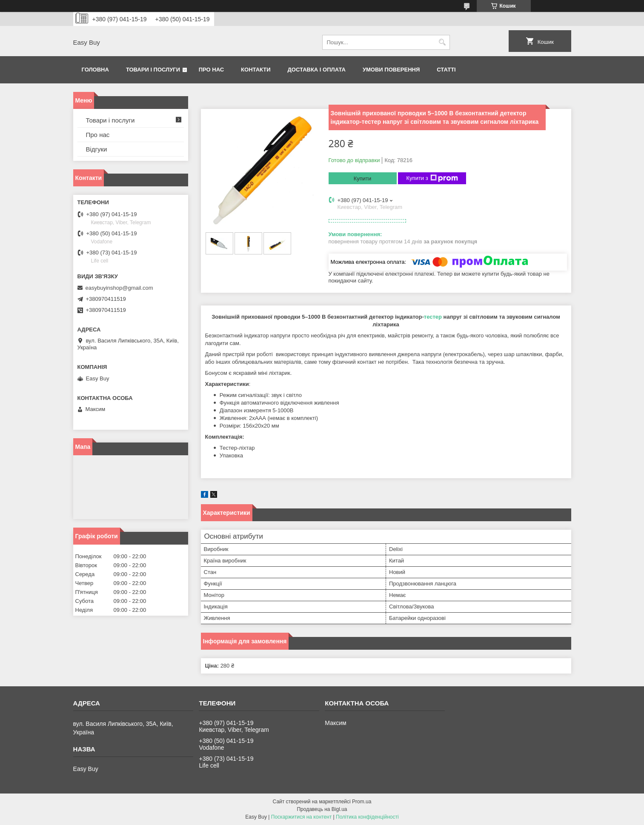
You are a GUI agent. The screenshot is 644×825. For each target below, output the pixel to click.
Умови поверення (391, 70)
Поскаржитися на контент (301, 817)
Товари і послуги (153, 70)
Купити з (432, 178)
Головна (95, 70)
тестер (433, 317)
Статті (446, 70)
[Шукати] (442, 42)
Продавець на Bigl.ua (322, 809)
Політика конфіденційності (367, 817)
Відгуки (97, 149)
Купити (363, 178)
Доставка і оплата (317, 70)
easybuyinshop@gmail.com (119, 288)
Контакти (256, 70)
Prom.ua (362, 802)
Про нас (211, 70)
